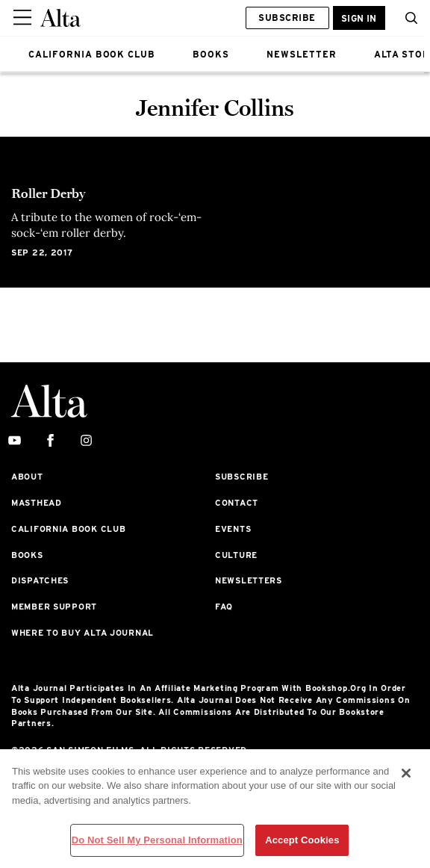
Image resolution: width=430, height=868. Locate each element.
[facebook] (50, 441)
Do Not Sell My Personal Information (157, 840)
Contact (237, 503)
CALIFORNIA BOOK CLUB (92, 54)
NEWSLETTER (302, 54)
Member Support (54, 607)
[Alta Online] (60, 18)
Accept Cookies (302, 840)
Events (233, 529)
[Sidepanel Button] (24, 18)
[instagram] (86, 441)
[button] (408, 18)
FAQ (224, 607)
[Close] (406, 773)
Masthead (37, 503)
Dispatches (40, 580)
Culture (236, 555)
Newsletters (249, 580)
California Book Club (68, 529)
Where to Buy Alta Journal (82, 633)
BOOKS (211, 54)
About (27, 477)
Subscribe (287, 18)
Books (27, 555)
